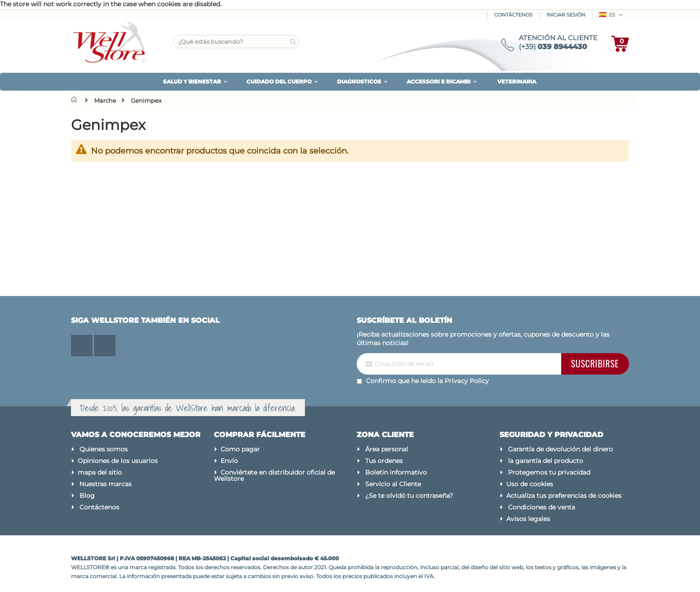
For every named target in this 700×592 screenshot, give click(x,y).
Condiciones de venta (542, 507)
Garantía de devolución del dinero (560, 449)
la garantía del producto (546, 461)
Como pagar (240, 449)
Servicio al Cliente (393, 484)
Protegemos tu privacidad (549, 472)
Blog (87, 496)
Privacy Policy (467, 381)
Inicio (76, 100)
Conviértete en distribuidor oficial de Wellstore (274, 475)
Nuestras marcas (106, 484)
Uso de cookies (530, 484)
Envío (229, 461)
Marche (105, 100)
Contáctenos (513, 15)
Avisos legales (528, 519)
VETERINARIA (517, 81)
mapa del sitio (100, 472)
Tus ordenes (384, 461)
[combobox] (236, 42)
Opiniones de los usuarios (118, 461)
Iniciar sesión (566, 15)
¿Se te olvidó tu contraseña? (409, 496)
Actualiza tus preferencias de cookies (564, 496)
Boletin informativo (396, 472)
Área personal (387, 449)
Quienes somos (104, 449)
